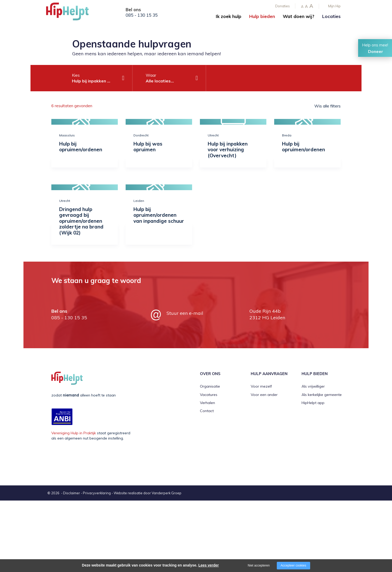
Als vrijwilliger (313, 386)
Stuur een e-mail (185, 313)
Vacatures (209, 395)
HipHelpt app (313, 403)
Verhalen (207, 403)
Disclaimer (72, 493)
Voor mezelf (261, 386)
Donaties (283, 6)
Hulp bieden (262, 16)
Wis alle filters (327, 106)
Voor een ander (264, 395)
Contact (207, 411)
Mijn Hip (334, 6)
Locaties (331, 16)
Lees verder (209, 565)
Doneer (376, 51)
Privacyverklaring (97, 493)
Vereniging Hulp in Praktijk (74, 433)
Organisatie (210, 386)
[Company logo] (72, 13)
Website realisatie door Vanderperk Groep (148, 493)
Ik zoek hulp (229, 16)
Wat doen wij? (299, 16)
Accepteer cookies (293, 565)
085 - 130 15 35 (142, 15)
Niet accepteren (259, 565)
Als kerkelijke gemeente (322, 395)
